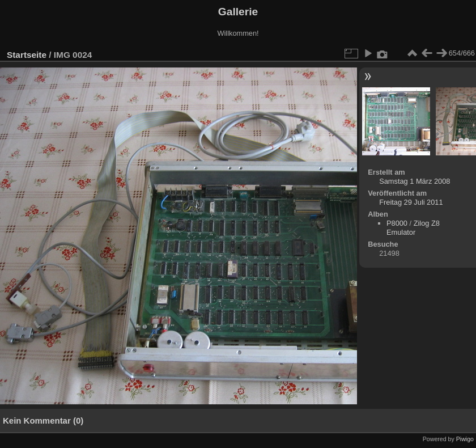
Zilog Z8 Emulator (413, 228)
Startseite (27, 55)
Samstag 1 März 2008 (415, 181)
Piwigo (465, 439)
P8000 (397, 223)
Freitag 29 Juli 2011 (411, 202)
